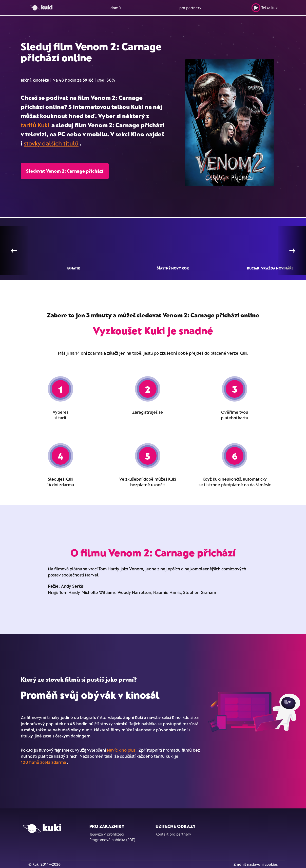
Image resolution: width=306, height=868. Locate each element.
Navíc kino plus (121, 750)
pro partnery (190, 8)
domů (116, 8)
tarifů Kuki (35, 125)
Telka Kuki (265, 8)
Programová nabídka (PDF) (112, 840)
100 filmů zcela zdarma (43, 762)
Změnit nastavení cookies (256, 864)
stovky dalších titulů (51, 143)
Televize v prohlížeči (107, 834)
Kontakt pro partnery (173, 834)
